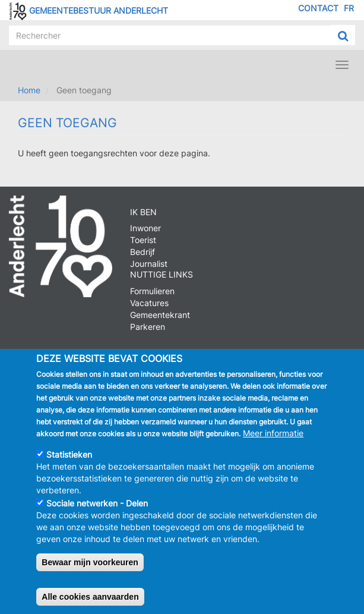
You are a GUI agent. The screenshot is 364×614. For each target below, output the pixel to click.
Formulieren (152, 291)
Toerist (143, 240)
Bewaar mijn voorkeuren (90, 564)
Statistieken (69, 456)
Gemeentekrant (160, 315)
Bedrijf (143, 252)
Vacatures (149, 303)
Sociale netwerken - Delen (97, 505)
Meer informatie (273, 435)
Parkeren (148, 327)
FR (349, 8)
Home (29, 90)
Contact (318, 8)
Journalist (149, 264)
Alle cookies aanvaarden (90, 599)
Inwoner (145, 228)
